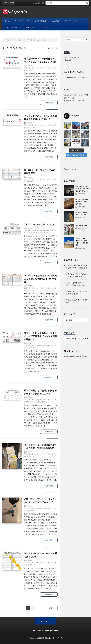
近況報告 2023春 (81, 225)
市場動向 (47, 233)
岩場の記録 (40, 233)
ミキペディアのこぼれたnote (74, 100)
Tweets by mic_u (70, 169)
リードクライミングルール (45, 68)
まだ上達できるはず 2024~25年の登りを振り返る (53, 3)
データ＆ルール (71, 21)
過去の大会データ (42, 402)
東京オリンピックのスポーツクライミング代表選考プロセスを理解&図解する (41, 336)
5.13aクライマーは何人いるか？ (40, 224)
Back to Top (46, 621)
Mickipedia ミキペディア (52, 638)
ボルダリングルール (43, 345)
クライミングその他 (12, 27)
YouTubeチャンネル (22, 21)
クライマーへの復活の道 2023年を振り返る (82, 202)
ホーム (7, 21)
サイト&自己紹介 (41, 21)
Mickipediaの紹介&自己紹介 (76, 357)
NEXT (51, 608)
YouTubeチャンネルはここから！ (75, 78)
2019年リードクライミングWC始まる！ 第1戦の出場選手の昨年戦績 (41, 279)
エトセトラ (44, 27)
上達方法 (56, 21)
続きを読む (49, 103)
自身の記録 (30, 27)
